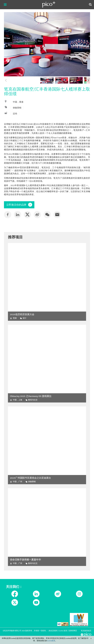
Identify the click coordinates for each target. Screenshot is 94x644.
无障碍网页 (73, 631)
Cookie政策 (51, 641)
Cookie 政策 (63, 631)
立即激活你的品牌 (19, 205)
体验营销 (17, 108)
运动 (15, 113)
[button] (47, 215)
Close (91, 638)
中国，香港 (18, 102)
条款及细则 (53, 631)
